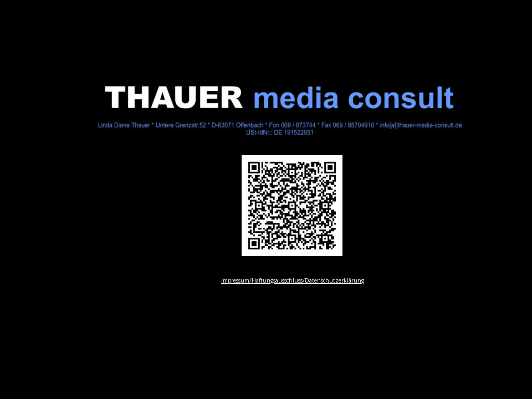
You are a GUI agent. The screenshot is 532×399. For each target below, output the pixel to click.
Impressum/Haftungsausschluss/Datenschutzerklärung (293, 280)
